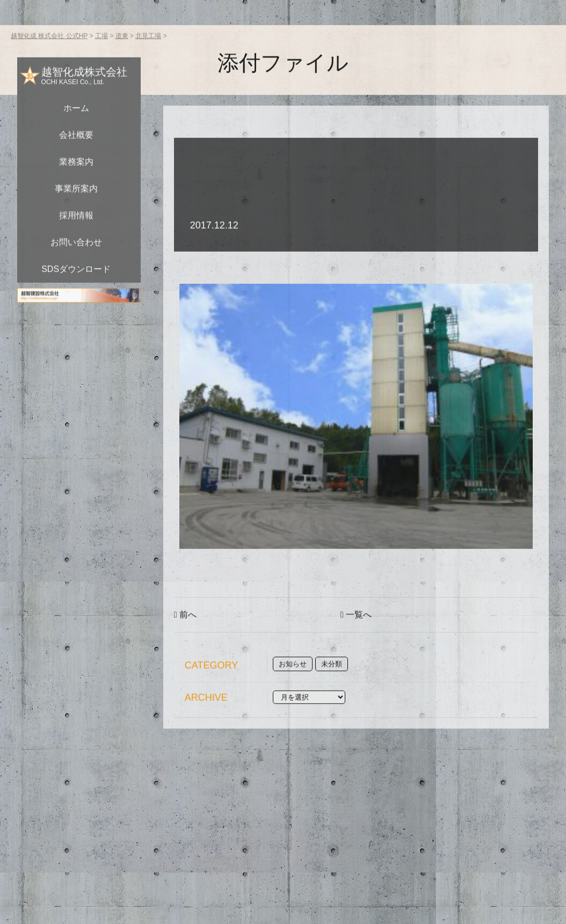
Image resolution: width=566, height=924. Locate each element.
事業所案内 (76, 205)
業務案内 (76, 178)
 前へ (185, 631)
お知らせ (293, 681)
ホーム (76, 125)
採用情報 (76, 232)
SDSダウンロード (76, 286)
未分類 (332, 681)
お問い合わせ (76, 259)
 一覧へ (356, 631)
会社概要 (76, 152)
